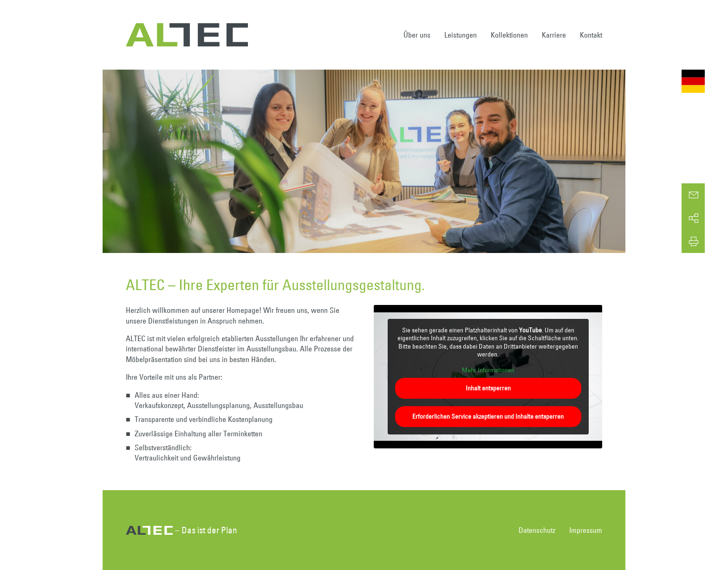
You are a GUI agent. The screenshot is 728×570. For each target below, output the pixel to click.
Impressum (586, 530)
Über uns (417, 35)
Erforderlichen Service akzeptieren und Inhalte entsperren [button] (488, 416)
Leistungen (461, 35)
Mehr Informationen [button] (488, 370)
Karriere (554, 35)
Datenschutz (537, 530)
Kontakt (591, 35)
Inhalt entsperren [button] (488, 388)
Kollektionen (509, 35)
